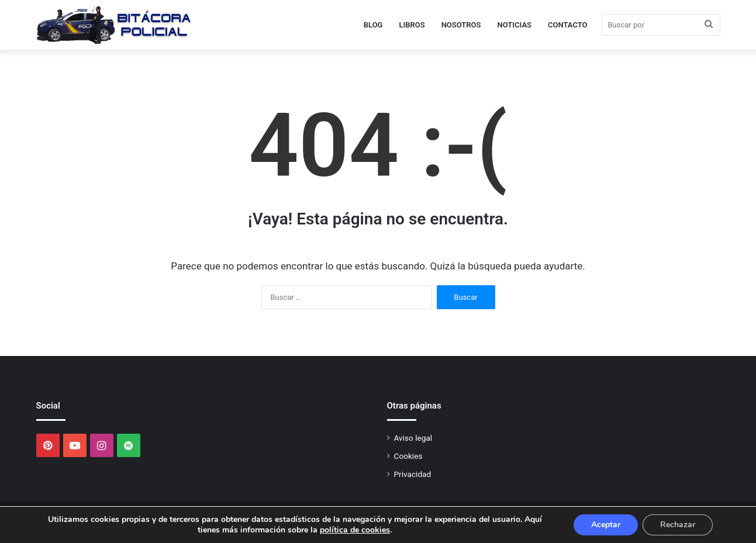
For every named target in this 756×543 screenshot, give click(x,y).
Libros (412, 25)
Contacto (568, 25)
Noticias (515, 25)
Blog (373, 25)
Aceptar (606, 525)
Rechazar (678, 525)
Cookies (408, 456)
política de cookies (355, 530)
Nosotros (461, 25)
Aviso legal (413, 438)
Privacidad (413, 474)
